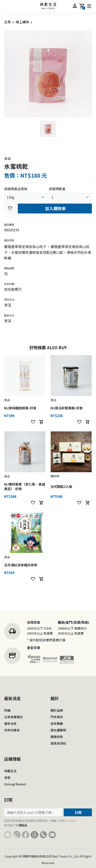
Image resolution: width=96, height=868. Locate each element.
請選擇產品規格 (16, 189)
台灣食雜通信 (13, 717)
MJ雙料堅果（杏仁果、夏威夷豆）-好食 (25, 486)
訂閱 (78, 812)
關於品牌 (57, 710)
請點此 (23, 825)
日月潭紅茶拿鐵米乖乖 (21, 565)
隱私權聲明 (58, 730)
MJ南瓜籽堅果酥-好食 (67, 408)
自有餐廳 (57, 723)
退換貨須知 (58, 743)
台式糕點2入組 (61, 486)
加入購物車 (55, 208)
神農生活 (10, 771)
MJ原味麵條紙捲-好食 (20, 408)
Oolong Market (15, 784)
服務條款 (57, 737)
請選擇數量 (57, 189)
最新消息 (10, 723)
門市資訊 (57, 717)
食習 (7, 777)
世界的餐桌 (12, 730)
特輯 (7, 710)
